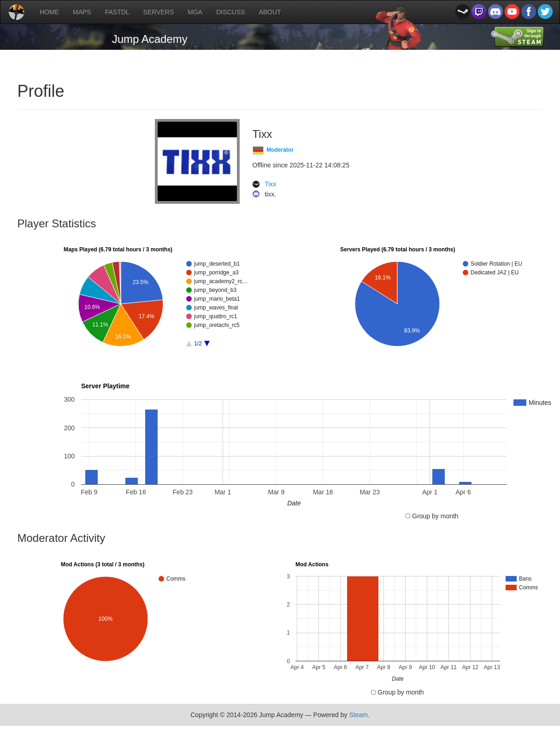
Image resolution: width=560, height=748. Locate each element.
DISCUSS (230, 12)
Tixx (270, 184)
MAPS (82, 12)
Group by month (435, 516)
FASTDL (117, 12)
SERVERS (159, 12)
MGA (195, 12)
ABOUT (270, 12)
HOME (49, 12)
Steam (358, 715)
